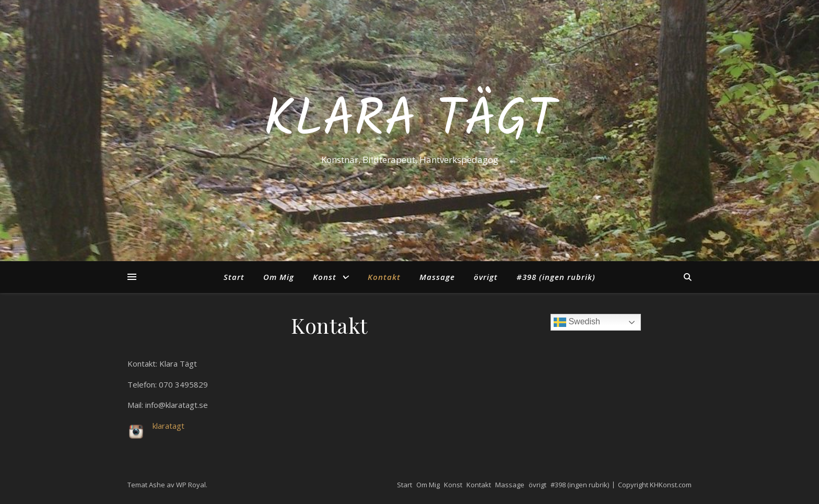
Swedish (577, 322)
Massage (437, 277)
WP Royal (191, 485)
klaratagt (168, 426)
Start (234, 277)
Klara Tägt (410, 121)
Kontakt (384, 277)
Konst (325, 277)
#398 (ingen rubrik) (556, 277)
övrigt (486, 277)
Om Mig (279, 277)
